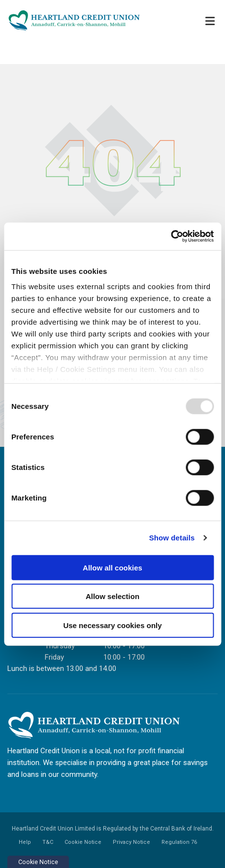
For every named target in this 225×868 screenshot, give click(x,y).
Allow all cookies (112, 567)
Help (25, 842)
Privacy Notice (131, 842)
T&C (48, 842)
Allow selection (112, 596)
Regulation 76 (179, 842)
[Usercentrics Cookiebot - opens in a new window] (171, 236)
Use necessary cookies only (112, 625)
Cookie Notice (83, 842)
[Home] (69, 21)
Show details (172, 538)
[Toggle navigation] (210, 21)
